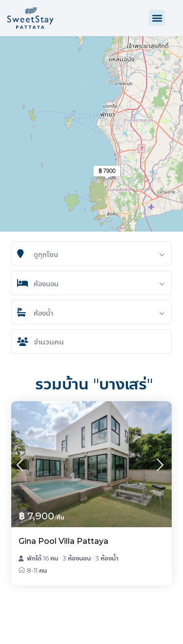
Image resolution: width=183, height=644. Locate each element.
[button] (157, 18)
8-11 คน (37, 570)
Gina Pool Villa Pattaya (63, 541)
